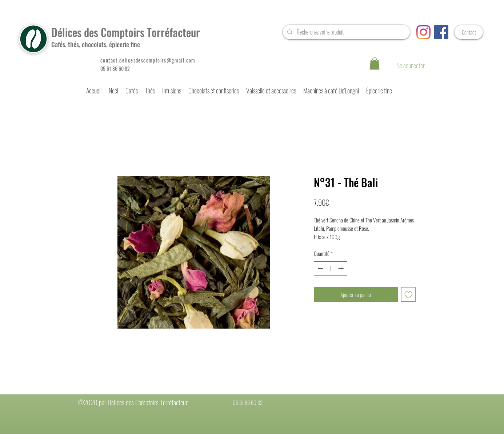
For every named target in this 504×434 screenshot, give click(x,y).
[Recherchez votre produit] (346, 32)
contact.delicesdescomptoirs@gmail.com (148, 60)
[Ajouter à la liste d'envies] (409, 295)
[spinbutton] (331, 268)
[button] (375, 63)
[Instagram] (423, 32)
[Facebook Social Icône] (441, 32)
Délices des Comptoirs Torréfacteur (126, 32)
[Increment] (342, 268)
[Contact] (469, 32)
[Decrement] (320, 268)
